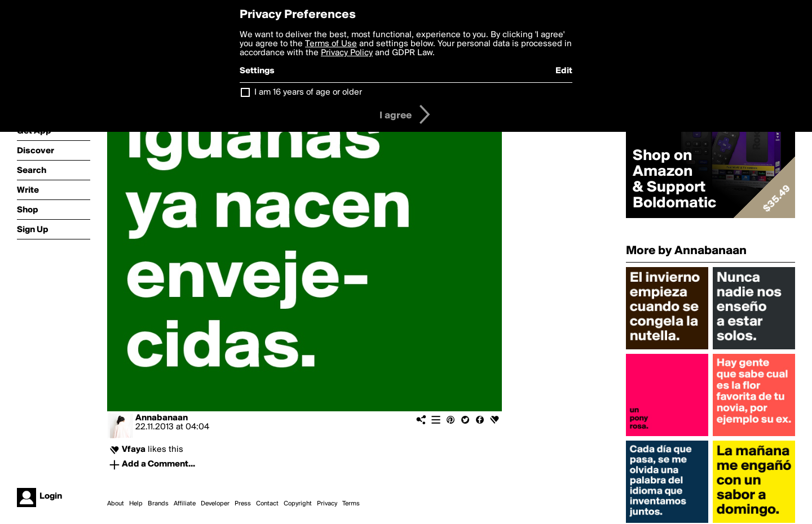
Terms (351, 504)
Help (136, 504)
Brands (158, 504)
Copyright (298, 504)
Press (243, 504)
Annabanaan (162, 418)
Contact (267, 504)
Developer (215, 504)
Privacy (327, 504)
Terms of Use (331, 44)
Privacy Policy (347, 53)
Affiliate (185, 504)
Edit (564, 71)
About (116, 504)
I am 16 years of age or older (308, 92)
